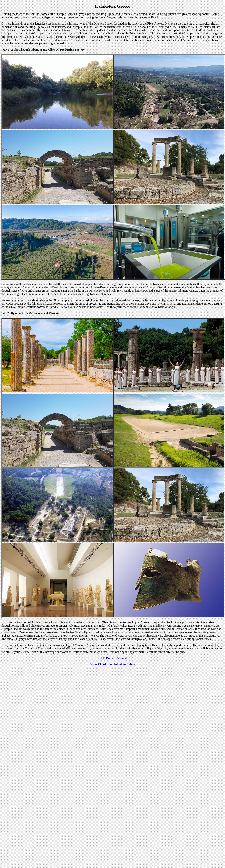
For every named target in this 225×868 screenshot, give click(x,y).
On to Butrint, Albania (113, 658)
